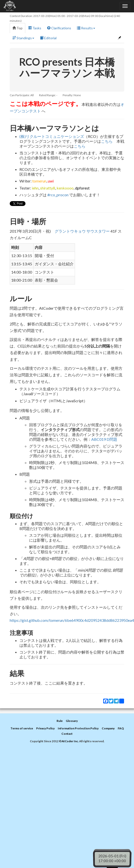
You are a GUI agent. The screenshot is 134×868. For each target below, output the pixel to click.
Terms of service (22, 728)
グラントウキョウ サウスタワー (82, 231)
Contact (67, 734)
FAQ (121, 728)
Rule (60, 721)
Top (17, 28)
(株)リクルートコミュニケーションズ (52, 136)
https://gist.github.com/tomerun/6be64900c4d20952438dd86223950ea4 (72, 620)
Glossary (72, 721)
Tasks (35, 28)
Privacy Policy (45, 728)
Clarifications (59, 28)
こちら (107, 141)
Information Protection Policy (78, 728)
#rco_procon (58, 195)
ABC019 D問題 (104, 439)
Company (108, 728)
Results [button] (86, 28)
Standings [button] (23, 38)
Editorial (48, 38)
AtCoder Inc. (70, 741)
